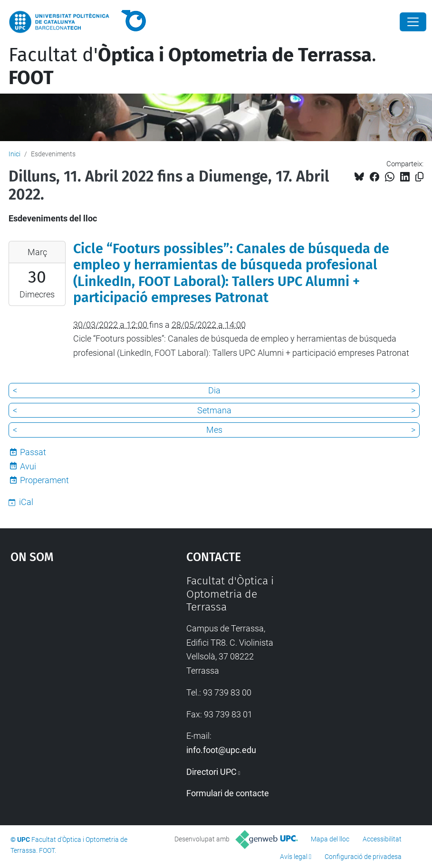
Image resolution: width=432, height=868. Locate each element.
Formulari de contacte (228, 793)
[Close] (413, 22)
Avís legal (294, 857)
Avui (28, 466)
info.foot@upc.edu (221, 750)
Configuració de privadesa (363, 857)
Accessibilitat (382, 839)
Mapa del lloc (330, 839)
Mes (214, 430)
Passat (33, 452)
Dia (214, 390)
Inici (14, 154)
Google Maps (75, 646)
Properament (44, 480)
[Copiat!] (419, 177)
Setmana (214, 410)
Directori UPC (211, 772)
